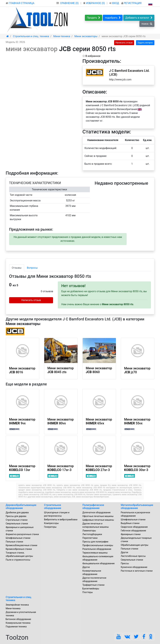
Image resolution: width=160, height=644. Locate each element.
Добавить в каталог (139, 18)
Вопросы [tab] (32, 268)
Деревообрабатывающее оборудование (21, 507)
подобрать (113, 18)
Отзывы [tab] (17, 268)
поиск (147, 24)
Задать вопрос (145, 43)
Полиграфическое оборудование (93, 507)
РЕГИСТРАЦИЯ (131, 3)
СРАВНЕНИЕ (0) (69, 3)
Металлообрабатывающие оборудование (137, 507)
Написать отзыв (124, 43)
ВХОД (115, 3)
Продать (94, 18)
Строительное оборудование (53, 507)
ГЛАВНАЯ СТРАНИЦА (20, 3)
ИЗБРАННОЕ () (94, 3)
